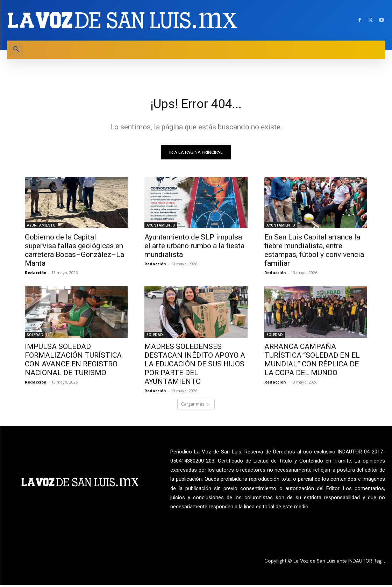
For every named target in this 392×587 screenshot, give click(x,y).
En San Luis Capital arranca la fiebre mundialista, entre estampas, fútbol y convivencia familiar (314, 252)
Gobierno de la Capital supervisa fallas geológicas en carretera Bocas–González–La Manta (74, 252)
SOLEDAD (35, 337)
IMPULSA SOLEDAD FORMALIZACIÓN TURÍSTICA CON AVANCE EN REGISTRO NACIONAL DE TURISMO (73, 362)
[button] (16, 50)
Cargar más (195, 406)
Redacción (36, 275)
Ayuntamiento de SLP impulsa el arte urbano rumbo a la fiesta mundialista (194, 248)
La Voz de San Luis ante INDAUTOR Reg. (339, 563)
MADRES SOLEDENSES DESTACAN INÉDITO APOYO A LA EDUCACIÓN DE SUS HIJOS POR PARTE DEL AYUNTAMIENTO (195, 366)
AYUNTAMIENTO (41, 227)
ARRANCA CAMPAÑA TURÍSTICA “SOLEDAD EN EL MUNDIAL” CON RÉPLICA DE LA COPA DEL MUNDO (312, 362)
